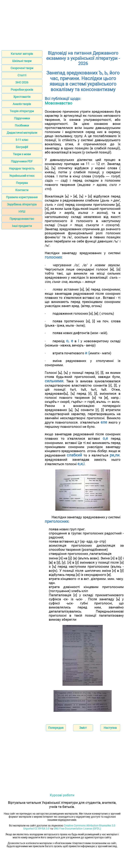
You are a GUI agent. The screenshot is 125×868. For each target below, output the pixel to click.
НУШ (22, 212)
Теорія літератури (22, 111)
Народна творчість (22, 168)
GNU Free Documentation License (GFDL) (77, 829)
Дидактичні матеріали (22, 133)
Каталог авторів (22, 54)
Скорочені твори (22, 68)
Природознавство (22, 219)
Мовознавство (59, 103)
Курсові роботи (62, 795)
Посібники (22, 125)
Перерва (22, 183)
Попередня (56, 728)
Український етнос (22, 176)
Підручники (22, 118)
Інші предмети (22, 226)
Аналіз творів (22, 104)
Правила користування (22, 197)
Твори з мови (22, 154)
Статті (22, 75)
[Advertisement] (62, 24)
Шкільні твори (22, 61)
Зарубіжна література (22, 204)
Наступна (110, 728)
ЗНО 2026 (22, 82)
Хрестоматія (22, 97)
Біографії (22, 147)
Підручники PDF (22, 161)
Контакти (22, 190)
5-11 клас (22, 140)
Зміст (83, 728)
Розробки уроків (22, 90)
